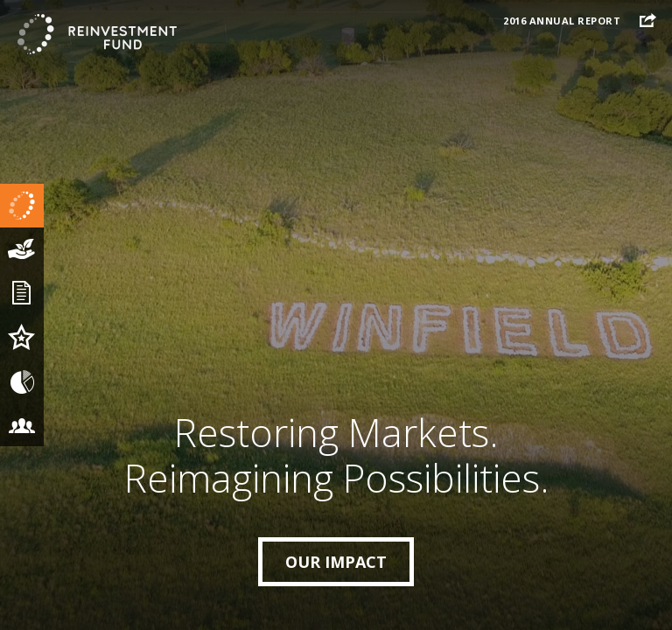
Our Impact (336, 562)
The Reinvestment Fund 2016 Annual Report (96, 35)
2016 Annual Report (562, 21)
